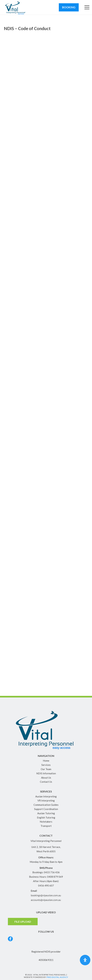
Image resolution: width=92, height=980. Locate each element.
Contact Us (46, 782)
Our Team (46, 769)
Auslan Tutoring (46, 813)
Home (46, 761)
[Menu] (87, 7)
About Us (46, 778)
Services (46, 765)
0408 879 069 (55, 877)
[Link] (16, 7)
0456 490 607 (46, 885)
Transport (46, 826)
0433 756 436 (52, 872)
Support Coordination (46, 809)
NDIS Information (46, 773)
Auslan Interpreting (46, 796)
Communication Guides (46, 805)
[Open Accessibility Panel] (85, 960)
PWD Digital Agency (57, 977)
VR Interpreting (46, 800)
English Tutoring (46, 817)
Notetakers (46, 822)
